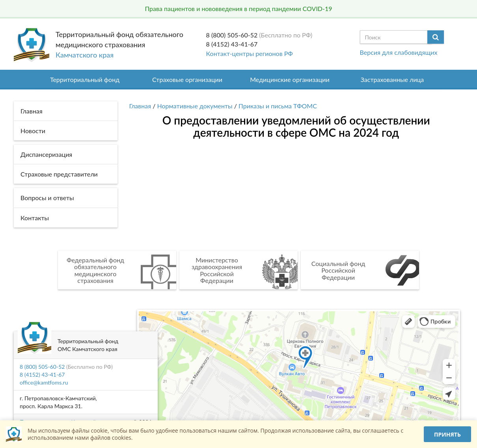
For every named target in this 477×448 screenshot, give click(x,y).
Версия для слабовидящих (399, 52)
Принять (447, 434)
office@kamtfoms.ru (44, 382)
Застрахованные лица (392, 79)
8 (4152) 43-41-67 (232, 44)
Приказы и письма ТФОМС (278, 106)
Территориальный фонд (85, 79)
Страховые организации (187, 79)
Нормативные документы (195, 106)
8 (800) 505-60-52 (232, 35)
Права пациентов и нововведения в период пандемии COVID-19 (238, 8)
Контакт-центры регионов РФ (250, 53)
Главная (140, 106)
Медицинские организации (290, 79)
